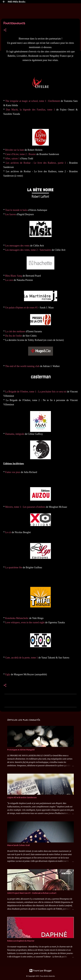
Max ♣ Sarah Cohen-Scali (19, 845)
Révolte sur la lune (15, 150)
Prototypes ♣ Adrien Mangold (21, 750)
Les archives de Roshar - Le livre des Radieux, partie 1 (36, 163)
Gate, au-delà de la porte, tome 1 (22, 658)
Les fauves (11, 214)
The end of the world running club (22, 366)
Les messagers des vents (17, 246)
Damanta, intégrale (15, 434)
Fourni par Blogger (40, 971)
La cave (9, 280)
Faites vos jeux (13, 472)
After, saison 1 (12, 158)
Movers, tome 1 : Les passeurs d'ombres (25, 507)
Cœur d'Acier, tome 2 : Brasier (21, 154)
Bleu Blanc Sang (14, 276)
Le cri (8, 532)
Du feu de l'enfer (14, 336)
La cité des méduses (15, 331)
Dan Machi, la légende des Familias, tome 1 (30, 110)
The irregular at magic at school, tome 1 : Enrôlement (33, 101)
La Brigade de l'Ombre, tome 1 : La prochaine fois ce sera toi (36, 392)
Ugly (8, 674)
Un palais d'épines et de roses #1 (21, 308)
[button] (5, 30)
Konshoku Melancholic (17, 618)
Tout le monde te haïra (16, 210)
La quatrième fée (14, 567)
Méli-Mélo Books (17, 2)
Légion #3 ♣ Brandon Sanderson (22, 797)
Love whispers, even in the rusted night (25, 622)
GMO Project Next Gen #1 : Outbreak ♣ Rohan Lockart (32, 893)
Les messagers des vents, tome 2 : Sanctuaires (28, 250)
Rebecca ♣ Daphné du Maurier (21, 941)
